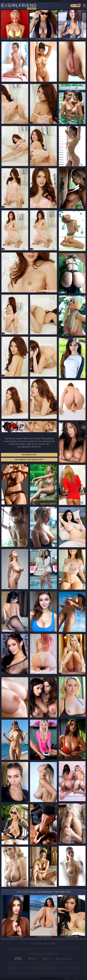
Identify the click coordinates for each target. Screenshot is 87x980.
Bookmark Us (44, 965)
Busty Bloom (31, 1)
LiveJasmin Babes (18, 1)
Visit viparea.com (29, 455)
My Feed (76, 6)
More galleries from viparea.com (29, 460)
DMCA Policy (67, 979)
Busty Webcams (80, 1)
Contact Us (43, 971)
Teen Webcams (67, 1)
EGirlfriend (19, 7)
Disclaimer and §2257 (79, 979)
